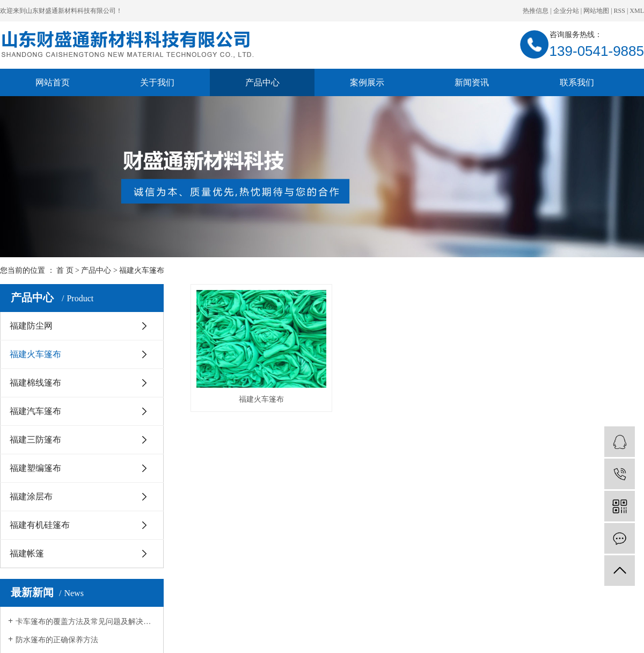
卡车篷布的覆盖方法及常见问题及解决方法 (86, 622)
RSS (620, 11)
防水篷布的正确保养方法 (57, 640)
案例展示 (367, 82)
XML (637, 11)
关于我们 (157, 82)
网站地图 (596, 11)
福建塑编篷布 (35, 468)
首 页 (65, 270)
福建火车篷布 (142, 270)
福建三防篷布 (35, 440)
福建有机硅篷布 (40, 525)
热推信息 (536, 11)
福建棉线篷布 (35, 383)
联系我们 (577, 82)
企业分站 (566, 11)
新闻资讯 (472, 82)
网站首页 (53, 82)
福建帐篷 (27, 553)
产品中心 (262, 82)
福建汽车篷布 (35, 411)
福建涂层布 (31, 496)
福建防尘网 (31, 326)
